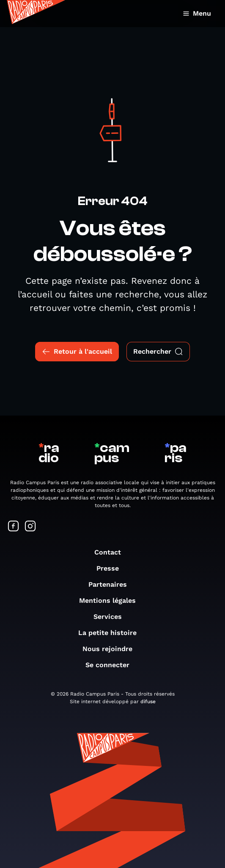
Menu (197, 13)
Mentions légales (112, 600)
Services (112, 617)
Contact (112, 552)
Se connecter (112, 665)
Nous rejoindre (112, 649)
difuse (148, 702)
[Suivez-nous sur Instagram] (30, 527)
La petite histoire (112, 633)
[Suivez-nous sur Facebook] (14, 527)
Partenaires (112, 584)
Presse (112, 568)
